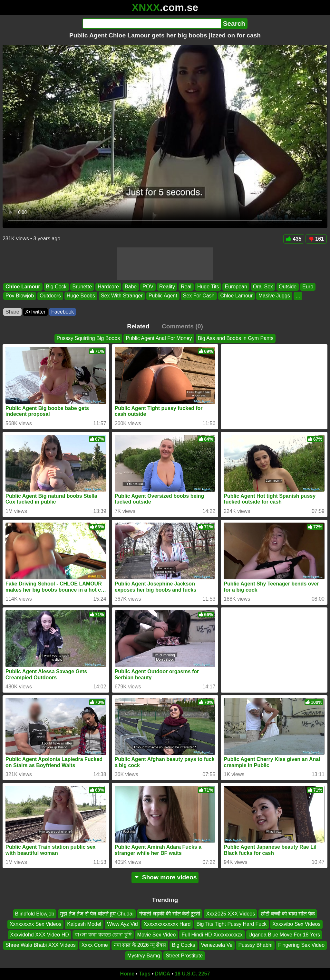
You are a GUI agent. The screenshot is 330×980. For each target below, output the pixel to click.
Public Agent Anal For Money (159, 338)
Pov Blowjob (20, 296)
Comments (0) (182, 326)
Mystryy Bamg (144, 956)
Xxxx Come (95, 945)
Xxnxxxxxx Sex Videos (36, 924)
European (236, 287)
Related (138, 326)
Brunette (82, 287)
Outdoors (50, 296)
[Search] (152, 24)
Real (186, 287)
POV (148, 287)
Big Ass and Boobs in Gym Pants (236, 338)
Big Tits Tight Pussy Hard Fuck (231, 924)
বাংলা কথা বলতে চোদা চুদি (103, 935)
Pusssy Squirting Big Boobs (88, 338)
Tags (145, 974)
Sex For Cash (199, 296)
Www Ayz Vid (122, 924)
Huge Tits (208, 287)
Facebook (63, 312)
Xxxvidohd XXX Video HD (39, 935)
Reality (167, 287)
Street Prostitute (184, 956)
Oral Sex (263, 287)
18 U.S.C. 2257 (192, 974)
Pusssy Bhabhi (255, 945)
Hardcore (108, 287)
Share (12, 312)
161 (316, 239)
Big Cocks (183, 945)
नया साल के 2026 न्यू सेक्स (140, 945)
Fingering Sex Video (301, 945)
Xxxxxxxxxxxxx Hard (167, 924)
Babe (131, 287)
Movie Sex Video (157, 935)
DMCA (162, 974)
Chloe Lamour (23, 287)
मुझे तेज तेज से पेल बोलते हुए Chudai (97, 914)
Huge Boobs (81, 296)
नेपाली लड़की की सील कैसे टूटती (170, 914)
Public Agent (163, 296)
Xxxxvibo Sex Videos (296, 924)
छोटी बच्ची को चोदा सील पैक (288, 914)
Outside (288, 287)
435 (294, 239)
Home (127, 974)
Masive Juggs (274, 296)
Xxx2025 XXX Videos (230, 914)
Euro (308, 287)
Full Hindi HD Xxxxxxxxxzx (212, 935)
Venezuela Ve (217, 945)
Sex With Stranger (122, 296)
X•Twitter (35, 312)
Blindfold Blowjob (35, 914)
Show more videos (165, 877)
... (298, 296)
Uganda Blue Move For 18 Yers (284, 935)
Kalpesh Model (84, 924)
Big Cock (56, 287)
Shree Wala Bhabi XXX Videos (41, 945)
